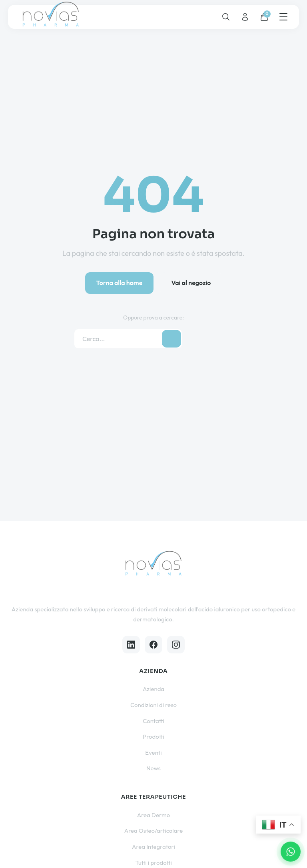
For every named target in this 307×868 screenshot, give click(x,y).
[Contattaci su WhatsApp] (291, 852)
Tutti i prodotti (153, 863)
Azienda (153, 689)
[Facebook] (153, 645)
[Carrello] (264, 17)
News (153, 768)
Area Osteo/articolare (154, 831)
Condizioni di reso (153, 705)
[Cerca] (226, 17)
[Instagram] (176, 645)
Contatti (153, 721)
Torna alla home (120, 283)
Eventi (153, 752)
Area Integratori (153, 847)
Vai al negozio (191, 283)
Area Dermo (154, 815)
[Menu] (283, 17)
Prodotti (153, 736)
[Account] (245, 17)
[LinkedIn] (131, 645)
